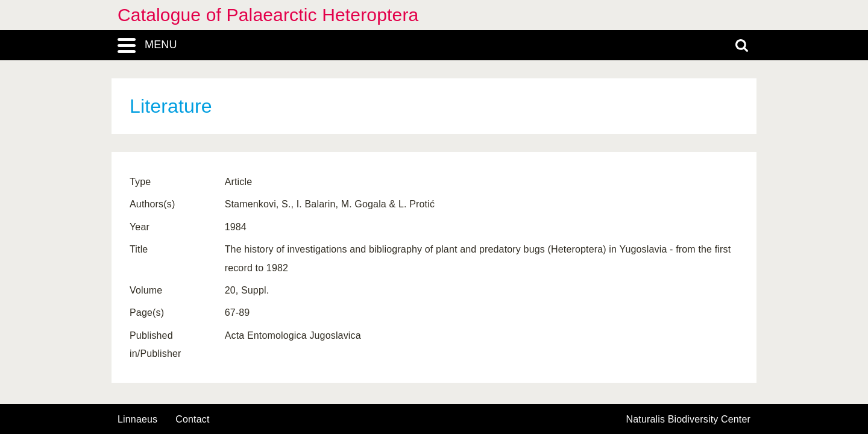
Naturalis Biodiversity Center (689, 420)
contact (192, 419)
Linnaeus (137, 420)
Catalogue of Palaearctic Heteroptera (268, 15)
